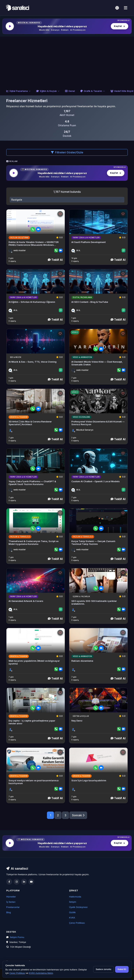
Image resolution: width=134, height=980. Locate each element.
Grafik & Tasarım (93, 91)
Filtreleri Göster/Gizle (67, 152)
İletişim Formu (17, 937)
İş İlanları (11, 902)
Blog (9, 912)
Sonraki (78, 815)
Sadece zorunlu (104, 969)
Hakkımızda (75, 897)
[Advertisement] (67, 61)
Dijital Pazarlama (18, 91)
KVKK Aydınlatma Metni (41, 973)
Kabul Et (122, 969)
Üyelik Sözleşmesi (78, 907)
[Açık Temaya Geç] (117, 8)
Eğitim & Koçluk (48, 91)
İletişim (73, 902)
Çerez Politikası (77, 923)
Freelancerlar (13, 907)
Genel (70, 91)
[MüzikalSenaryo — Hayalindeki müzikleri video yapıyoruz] (67, 26)
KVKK (72, 918)
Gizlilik (72, 912)
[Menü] (126, 8)
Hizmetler (11, 897)
